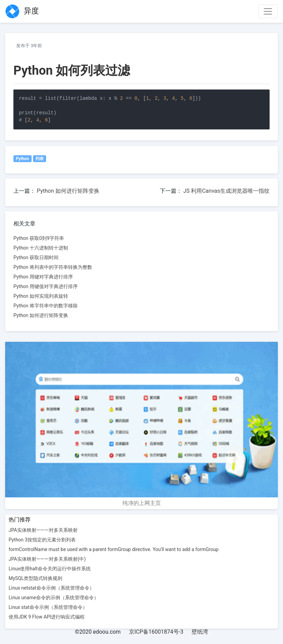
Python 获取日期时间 (36, 257)
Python (22, 159)
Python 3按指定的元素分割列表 (42, 540)
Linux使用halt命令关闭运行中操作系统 (50, 569)
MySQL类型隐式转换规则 (35, 578)
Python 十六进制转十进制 (41, 248)
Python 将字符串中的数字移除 (46, 306)
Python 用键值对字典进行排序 (46, 286)
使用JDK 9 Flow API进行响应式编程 (47, 617)
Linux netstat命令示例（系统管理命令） (51, 588)
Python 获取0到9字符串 (39, 238)
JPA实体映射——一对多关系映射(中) (47, 559)
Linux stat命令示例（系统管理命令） (48, 607)
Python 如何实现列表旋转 (41, 296)
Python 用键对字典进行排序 (43, 277)
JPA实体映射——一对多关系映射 (43, 530)
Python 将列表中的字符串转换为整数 (53, 267)
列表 (40, 159)
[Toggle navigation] (268, 11)
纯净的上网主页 (142, 503)
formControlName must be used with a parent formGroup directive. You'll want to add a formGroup (114, 549)
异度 (22, 11)
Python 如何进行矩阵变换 (68, 191)
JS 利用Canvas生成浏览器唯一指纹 (226, 191)
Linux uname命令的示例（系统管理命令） (54, 598)
